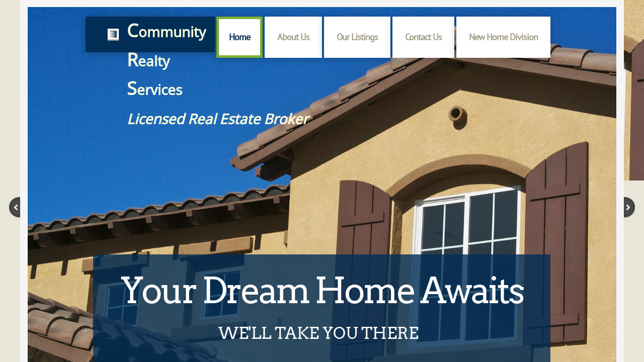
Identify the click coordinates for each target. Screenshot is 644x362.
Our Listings (357, 37)
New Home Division (503, 37)
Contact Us (423, 37)
